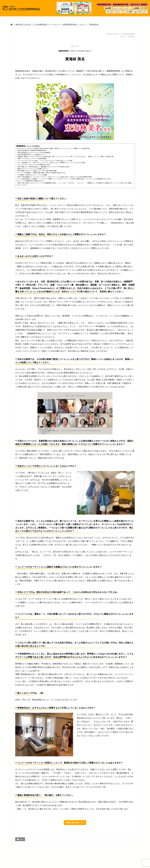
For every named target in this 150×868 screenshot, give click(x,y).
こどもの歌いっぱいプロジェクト (136, 12)
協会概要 (108, 8)
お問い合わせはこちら (75, 822)
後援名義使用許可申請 (121, 5)
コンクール (117, 8)
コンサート (127, 8)
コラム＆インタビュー (114, 12)
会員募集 (136, 8)
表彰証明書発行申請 (104, 5)
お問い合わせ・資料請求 (139, 5)
